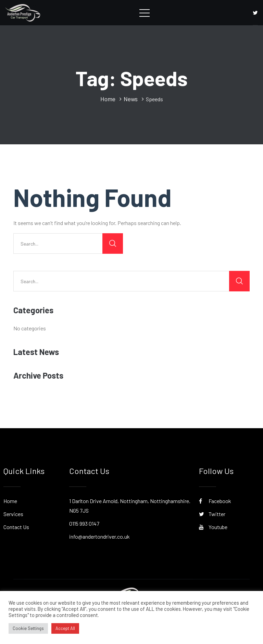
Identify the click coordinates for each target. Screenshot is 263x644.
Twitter (212, 514)
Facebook (215, 501)
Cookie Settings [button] (28, 628)
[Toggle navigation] (145, 13)
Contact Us (16, 527)
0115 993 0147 (84, 523)
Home (10, 501)
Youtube (213, 527)
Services (13, 514)
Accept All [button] (65, 628)
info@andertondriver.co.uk (99, 536)
